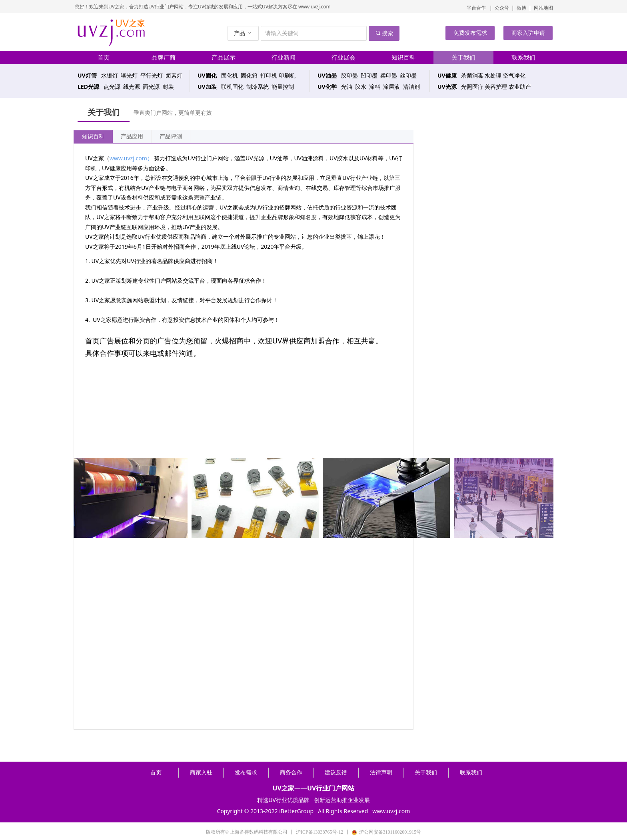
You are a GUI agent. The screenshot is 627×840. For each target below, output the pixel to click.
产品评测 (171, 137)
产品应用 (132, 137)
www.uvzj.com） (131, 158)
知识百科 (93, 137)
